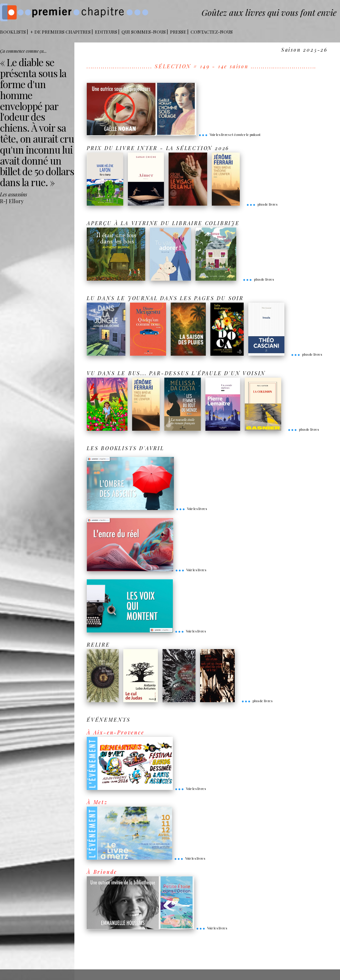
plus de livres (262, 204)
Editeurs (106, 32)
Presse (178, 32)
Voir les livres (191, 509)
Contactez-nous (212, 32)
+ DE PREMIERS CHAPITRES (60, 32)
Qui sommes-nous (144, 32)
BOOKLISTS (13, 32)
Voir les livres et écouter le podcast (229, 134)
